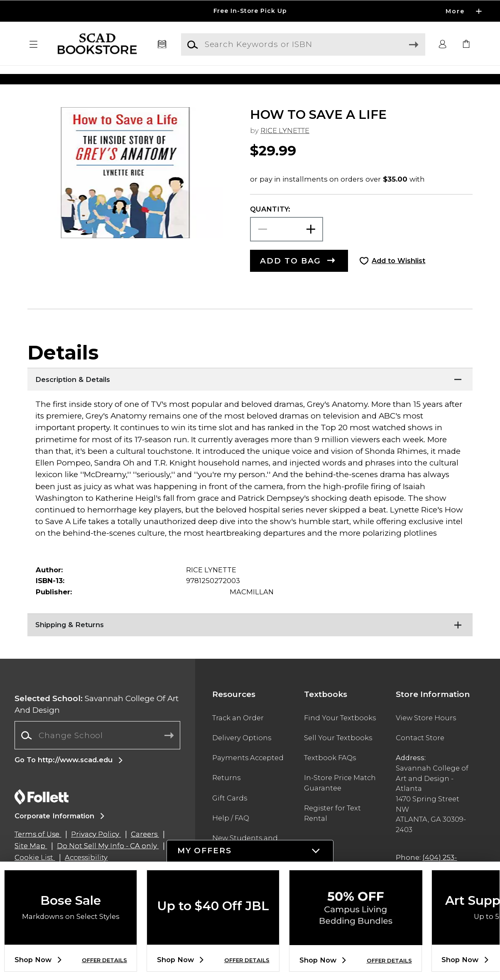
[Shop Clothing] (87, 79)
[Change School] (97, 754)
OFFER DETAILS (104, 960)
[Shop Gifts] (413, 79)
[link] (466, 44)
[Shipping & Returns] (250, 643)
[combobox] (97, 754)
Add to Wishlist (398, 280)
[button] (34, 44)
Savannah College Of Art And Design (97, 723)
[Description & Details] (250, 397)
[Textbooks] (162, 44)
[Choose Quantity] (287, 248)
